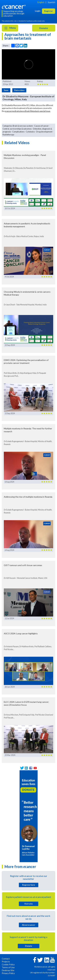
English (41, 2)
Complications (18, 132)
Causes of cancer (41, 126)
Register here (29, 885)
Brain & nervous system (23, 126)
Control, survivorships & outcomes (17, 129)
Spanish (51, 2)
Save (6, 90)
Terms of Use (8, 967)
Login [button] (38, 11)
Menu (10, 28)
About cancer (28, 925)
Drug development (44, 132)
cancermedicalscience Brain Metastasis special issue (28, 111)
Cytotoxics (30, 132)
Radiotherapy (8, 135)
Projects (6, 962)
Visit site (28, 904)
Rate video (19, 90)
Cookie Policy (8, 964)
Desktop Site (8, 970)
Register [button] (49, 11)
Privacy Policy (8, 973)
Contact (6, 959)
